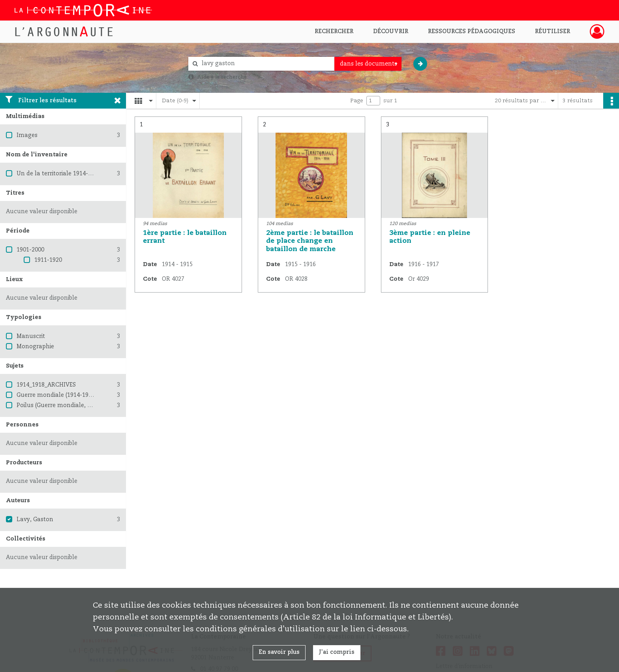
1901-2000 (30, 250)
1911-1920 (48, 260)
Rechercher (334, 32)
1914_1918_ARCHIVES (46, 385)
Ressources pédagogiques (472, 32)
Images (27, 135)
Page (357, 101)
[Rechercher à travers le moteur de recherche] (265, 64)
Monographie (35, 347)
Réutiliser (552, 32)
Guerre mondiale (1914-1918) (56, 395)
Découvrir (391, 32)
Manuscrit (31, 336)
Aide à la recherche (222, 77)
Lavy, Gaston (35, 520)
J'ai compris (337, 652)
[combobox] (368, 64)
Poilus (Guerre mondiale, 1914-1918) (67, 405)
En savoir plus (279, 652)
